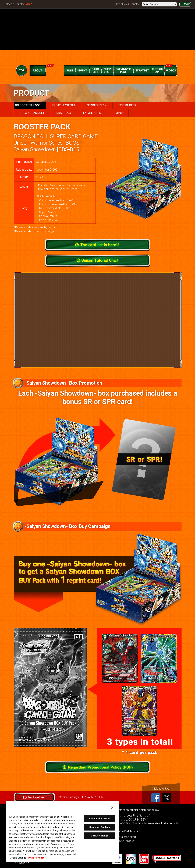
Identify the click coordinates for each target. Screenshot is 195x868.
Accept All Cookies (100, 819)
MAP (187, 4)
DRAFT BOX (64, 113)
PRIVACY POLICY (93, 797)
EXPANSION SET (93, 113)
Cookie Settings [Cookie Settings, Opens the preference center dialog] (100, 836)
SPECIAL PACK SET (32, 113)
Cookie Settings (69, 797)
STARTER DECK (97, 105)
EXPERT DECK (127, 105)
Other (119, 113)
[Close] (112, 808)
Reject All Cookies (100, 827)
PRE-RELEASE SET (63, 105)
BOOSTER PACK (27, 105)
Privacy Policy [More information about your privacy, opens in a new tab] (36, 858)
